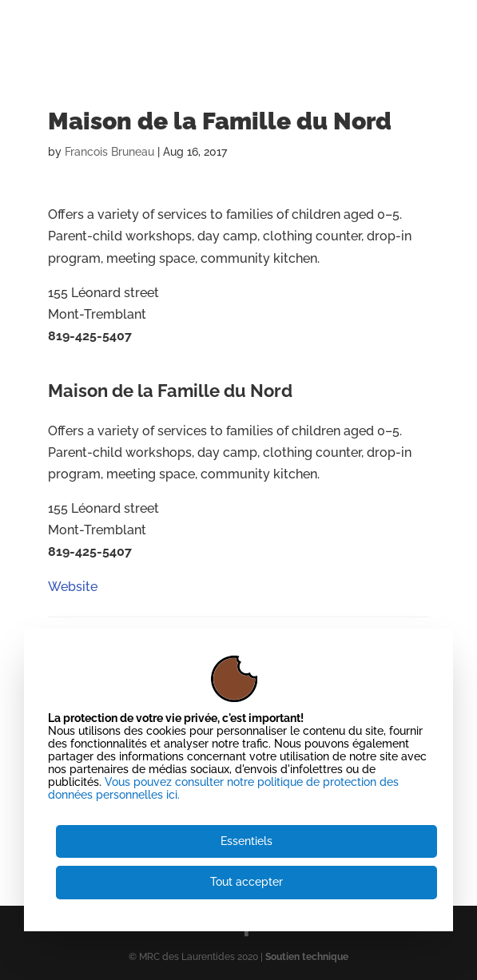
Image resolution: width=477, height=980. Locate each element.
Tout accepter (246, 882)
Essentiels (246, 841)
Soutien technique (307, 957)
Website (73, 370)
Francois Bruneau (109, 152)
